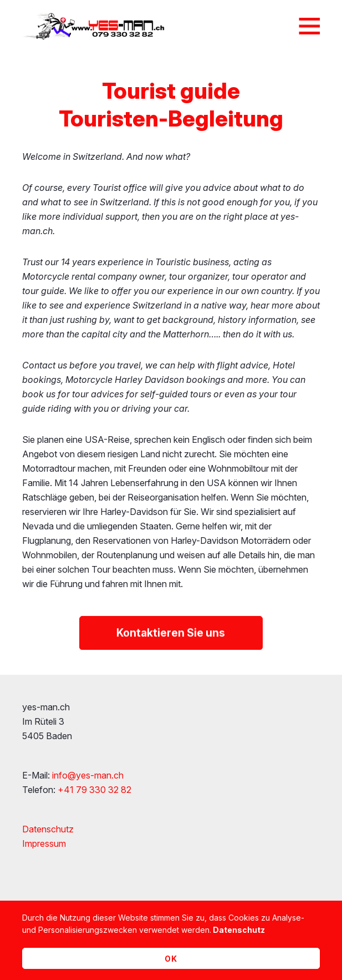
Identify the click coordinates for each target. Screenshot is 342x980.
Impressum (44, 843)
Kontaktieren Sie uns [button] (171, 634)
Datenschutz (48, 829)
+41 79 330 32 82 (95, 790)
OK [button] (171, 959)
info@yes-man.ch (88, 775)
